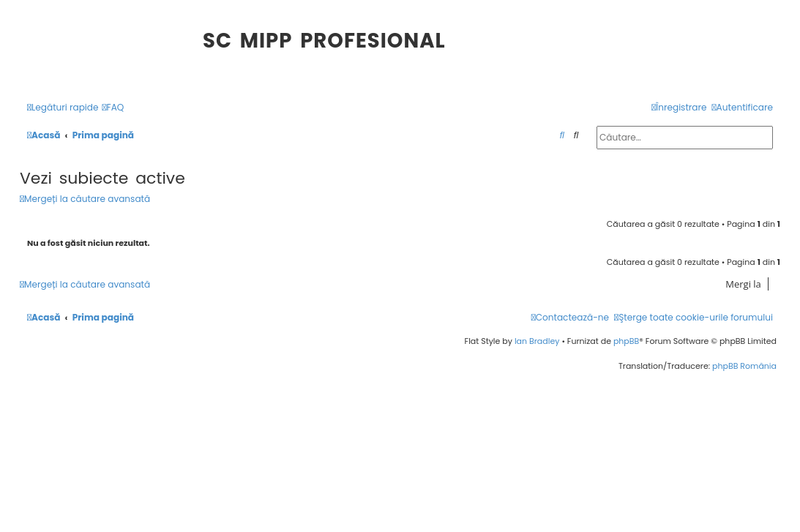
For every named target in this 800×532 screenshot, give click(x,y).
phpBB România (744, 366)
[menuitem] (113, 108)
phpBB (626, 341)
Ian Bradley (537, 341)
